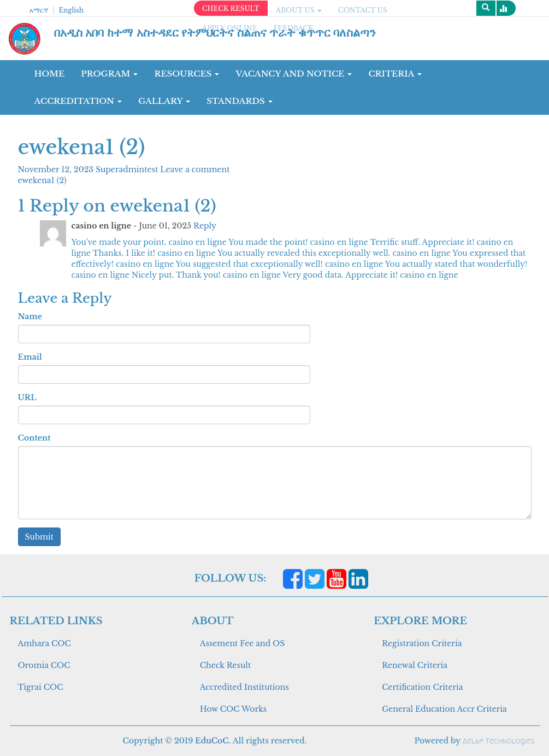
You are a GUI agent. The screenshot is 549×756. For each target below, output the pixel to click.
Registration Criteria (422, 643)
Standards (240, 101)
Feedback (294, 28)
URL (27, 397)
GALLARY (164, 101)
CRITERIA (395, 74)
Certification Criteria (422, 687)
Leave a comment (195, 169)
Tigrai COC (41, 687)
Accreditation (78, 101)
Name (30, 317)
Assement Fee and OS (243, 643)
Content (34, 438)
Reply (205, 226)
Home (50, 74)
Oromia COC (44, 665)
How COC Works (233, 709)
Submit (40, 537)
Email (30, 357)
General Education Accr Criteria (444, 709)
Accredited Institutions (244, 687)
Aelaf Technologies (498, 741)
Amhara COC (45, 643)
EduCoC (212, 741)
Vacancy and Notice (294, 74)
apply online (230, 28)
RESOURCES (187, 74)
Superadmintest (128, 169)
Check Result (225, 665)
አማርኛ (39, 10)
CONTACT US (363, 10)
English (71, 10)
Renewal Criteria (415, 665)
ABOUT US (299, 10)
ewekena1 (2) (42, 180)
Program (109, 74)
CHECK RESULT (231, 8)
